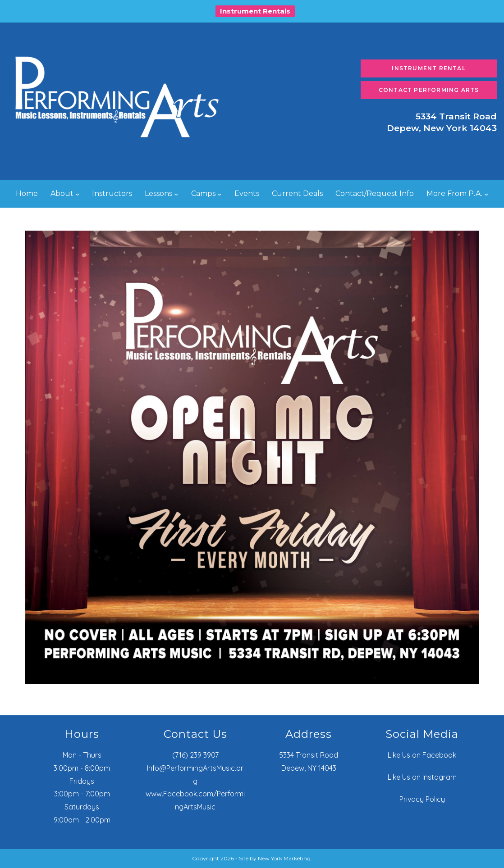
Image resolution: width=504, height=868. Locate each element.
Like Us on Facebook (422, 755)
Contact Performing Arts (429, 90)
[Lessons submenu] (176, 194)
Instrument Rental (428, 68)
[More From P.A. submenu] (486, 194)
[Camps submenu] (220, 194)
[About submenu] (78, 194)
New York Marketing (284, 858)
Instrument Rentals (255, 11)
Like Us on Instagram (422, 777)
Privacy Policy (422, 799)
